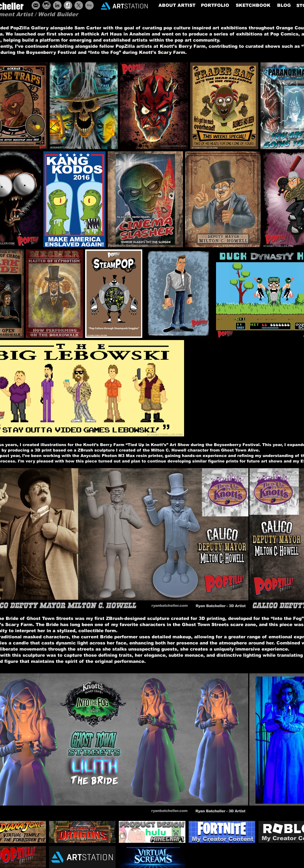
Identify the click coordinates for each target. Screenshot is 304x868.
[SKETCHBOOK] (253, 5)
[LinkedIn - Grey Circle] (57, 5)
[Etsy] (89, 5)
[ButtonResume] (68, 5)
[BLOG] (284, 5)
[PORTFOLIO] (215, 5)
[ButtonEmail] (36, 5)
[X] (79, 5)
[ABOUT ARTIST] (177, 5)
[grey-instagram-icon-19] (47, 5)
